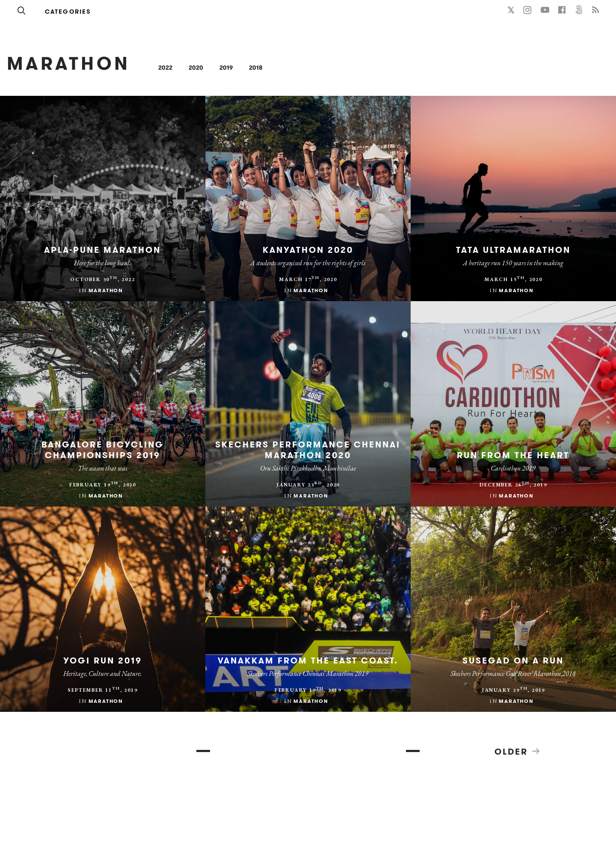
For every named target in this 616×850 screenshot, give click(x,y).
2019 (226, 68)
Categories (68, 12)
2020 (196, 68)
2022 (165, 68)
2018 (256, 68)
